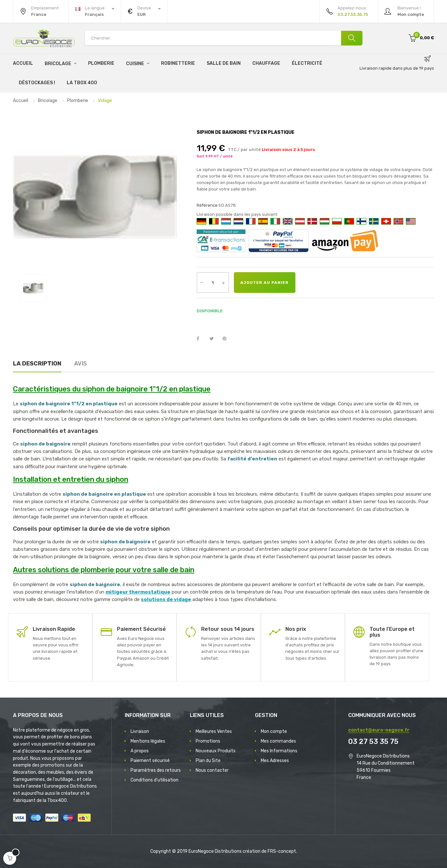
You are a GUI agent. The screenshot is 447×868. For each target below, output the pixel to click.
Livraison (140, 731)
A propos (140, 751)
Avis (80, 364)
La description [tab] (37, 364)
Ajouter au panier (264, 283)
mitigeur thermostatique (138, 592)
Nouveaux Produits (216, 751)
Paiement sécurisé (150, 761)
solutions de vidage (166, 599)
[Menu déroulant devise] (95, 11)
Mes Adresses (275, 761)
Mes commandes (278, 741)
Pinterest (227, 339)
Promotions (208, 741)
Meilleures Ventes (214, 731)
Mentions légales (148, 741)
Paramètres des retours (156, 770)
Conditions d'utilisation (155, 780)
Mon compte (274, 731)
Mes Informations (279, 751)
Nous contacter (212, 770)
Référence (207, 205)
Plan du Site (208, 761)
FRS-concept (282, 851)
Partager (201, 339)
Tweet (214, 339)
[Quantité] (213, 283)
